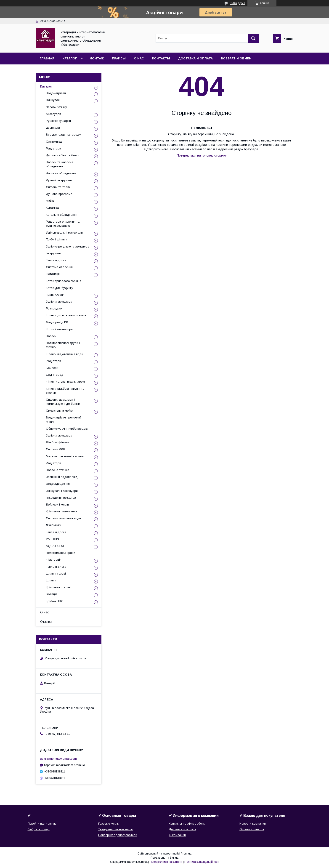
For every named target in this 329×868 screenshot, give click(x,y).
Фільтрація (54, 560)
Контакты (161, 58)
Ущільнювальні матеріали (64, 233)
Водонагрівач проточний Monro (64, 419)
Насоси (51, 336)
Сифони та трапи (58, 187)
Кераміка (52, 208)
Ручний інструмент (59, 180)
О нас (139, 58)
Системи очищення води (63, 518)
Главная (47, 58)
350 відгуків (237, 3)
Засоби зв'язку (56, 107)
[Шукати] (253, 38)
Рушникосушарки (58, 121)
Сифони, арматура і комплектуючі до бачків (63, 402)
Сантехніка (54, 142)
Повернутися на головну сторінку (202, 155)
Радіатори (53, 148)
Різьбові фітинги (57, 442)
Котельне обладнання (62, 215)
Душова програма (59, 194)
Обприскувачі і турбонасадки (67, 429)
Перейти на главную (42, 824)
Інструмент (54, 253)
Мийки (50, 201)
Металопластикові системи (65, 456)
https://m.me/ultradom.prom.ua (65, 765)
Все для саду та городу (63, 134)
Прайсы (119, 58)
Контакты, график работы (187, 824)
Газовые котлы (109, 824)
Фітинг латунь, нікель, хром (65, 382)
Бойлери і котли (57, 505)
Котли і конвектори (59, 329)
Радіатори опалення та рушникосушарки (63, 224)
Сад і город (55, 375)
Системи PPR (56, 449)
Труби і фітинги (57, 239)
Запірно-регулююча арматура (68, 246)
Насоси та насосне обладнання (60, 164)
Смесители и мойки (60, 411)
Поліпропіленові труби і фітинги (63, 345)
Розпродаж (54, 308)
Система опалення (59, 267)
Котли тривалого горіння (64, 281)
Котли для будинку (60, 288)
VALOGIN (52, 539)
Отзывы (46, 622)
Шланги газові (56, 574)
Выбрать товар (39, 829)
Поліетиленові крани (61, 553)
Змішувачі (53, 100)
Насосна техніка (58, 470)
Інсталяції (53, 274)
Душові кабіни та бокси (63, 155)
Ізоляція (52, 594)
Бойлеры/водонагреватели (118, 835)
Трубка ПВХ (54, 601)
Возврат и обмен (236, 58)
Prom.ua (186, 854)
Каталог (70, 58)
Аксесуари (53, 114)
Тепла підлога (56, 260)
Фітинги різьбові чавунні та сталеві (65, 391)
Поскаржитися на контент (166, 862)
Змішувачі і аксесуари (62, 491)
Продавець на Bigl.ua (164, 858)
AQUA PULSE (55, 546)
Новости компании (253, 824)
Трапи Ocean (55, 295)
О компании (177, 835)
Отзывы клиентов (252, 829)
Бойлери (52, 368)
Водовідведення (58, 484)
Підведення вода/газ (61, 498)
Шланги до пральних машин (66, 315)
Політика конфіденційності (202, 862)
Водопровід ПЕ (57, 322)
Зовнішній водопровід (62, 477)
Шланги (51, 580)
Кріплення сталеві (59, 587)
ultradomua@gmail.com (61, 759)
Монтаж (97, 58)
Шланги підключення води (65, 354)
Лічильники (54, 525)
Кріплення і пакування (61, 511)
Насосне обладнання (61, 173)
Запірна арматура (59, 302)
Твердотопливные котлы (116, 829)
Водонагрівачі (56, 93)
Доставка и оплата (195, 58)
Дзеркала (53, 128)
